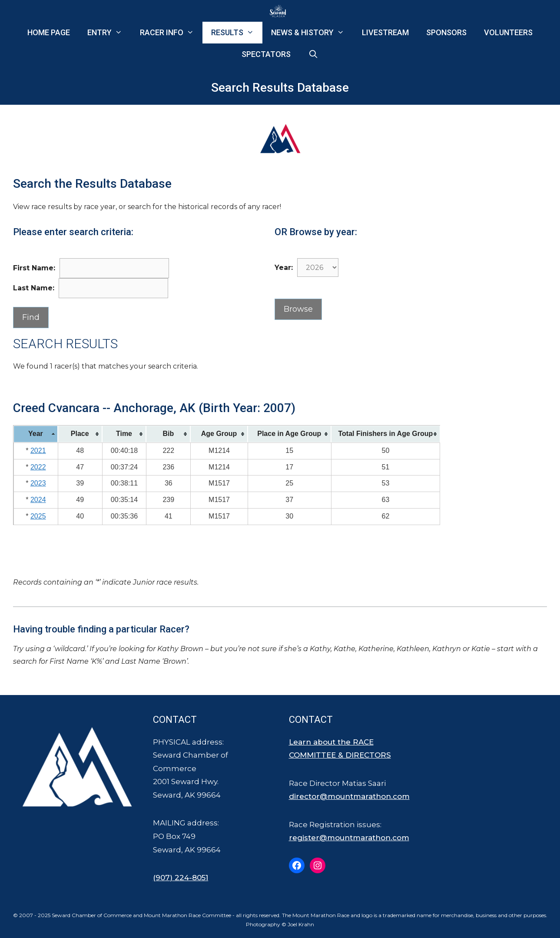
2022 (38, 467)
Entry (109, 33)
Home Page (49, 32)
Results (237, 33)
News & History (312, 33)
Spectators (266, 54)
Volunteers (508, 32)
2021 (38, 451)
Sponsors (446, 32)
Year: (284, 268)
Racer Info (171, 33)
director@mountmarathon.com (349, 796)
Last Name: (34, 288)
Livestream (385, 32)
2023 (38, 483)
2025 (38, 516)
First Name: (34, 268)
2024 (38, 500)
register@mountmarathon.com (349, 838)
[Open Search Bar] (313, 54)
